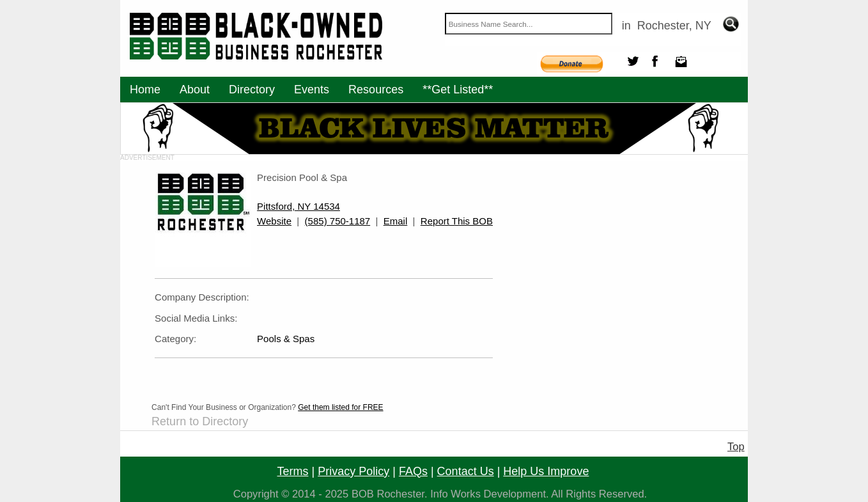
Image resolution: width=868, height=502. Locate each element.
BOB (363, 494)
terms (293, 471)
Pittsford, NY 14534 (298, 206)
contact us (466, 471)
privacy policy (353, 471)
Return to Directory (200, 421)
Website (274, 221)
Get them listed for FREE (340, 407)
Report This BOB (457, 221)
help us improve (546, 471)
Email (396, 221)
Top (736, 447)
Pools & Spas (286, 339)
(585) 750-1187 (338, 221)
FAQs (413, 471)
